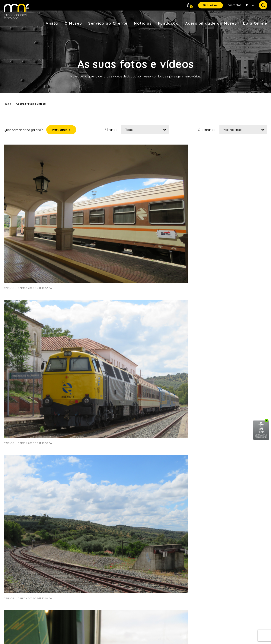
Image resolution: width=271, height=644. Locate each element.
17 (184, 403)
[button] (189, 5)
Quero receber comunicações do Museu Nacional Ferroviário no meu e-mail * (246, 559)
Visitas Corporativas (128, 527)
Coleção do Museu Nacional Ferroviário (78, 523)
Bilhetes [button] (210, 5)
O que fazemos (179, 510)
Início (8, 104)
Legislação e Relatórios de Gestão (187, 536)
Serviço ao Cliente (108, 23)
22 (239, 403)
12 (130, 403)
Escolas (119, 502)
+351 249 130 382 (239, 510)
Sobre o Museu (69, 502)
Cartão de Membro (17, 510)
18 (195, 403)
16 (173, 403)
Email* (227, 539)
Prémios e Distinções (183, 546)
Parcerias (175, 527)
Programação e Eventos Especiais (130, 545)
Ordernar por (207, 131)
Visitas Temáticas (125, 510)
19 (206, 403)
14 (151, 403)
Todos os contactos (236, 518)
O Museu (73, 23)
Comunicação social (187, 610)
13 (141, 403)
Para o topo (236, 452)
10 (108, 403)
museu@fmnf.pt (244, 502)
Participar (63, 131)
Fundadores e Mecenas (185, 518)
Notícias (143, 23)
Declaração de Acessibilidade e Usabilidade (183, 587)
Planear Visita (13, 502)
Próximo (256, 403)
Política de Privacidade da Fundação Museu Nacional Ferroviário (245, 572)
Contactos (234, 5)
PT (248, 5)
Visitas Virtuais (14, 518)
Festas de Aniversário (128, 563)
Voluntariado (122, 555)
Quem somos (178, 502)
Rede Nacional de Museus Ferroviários (76, 511)
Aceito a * (246, 572)
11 (119, 403)
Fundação (168, 23)
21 (228, 403)
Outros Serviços (124, 571)
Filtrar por (115, 131)
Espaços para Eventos (129, 518)
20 (217, 403)
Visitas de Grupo (125, 535)
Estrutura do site (184, 573)
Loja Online (255, 23)
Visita (52, 23)
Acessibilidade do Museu (211, 23)
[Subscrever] (263, 546)
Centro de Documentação (77, 533)
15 (162, 403)
